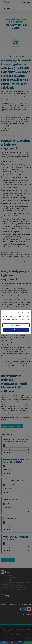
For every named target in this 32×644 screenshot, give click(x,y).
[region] (16, 322)
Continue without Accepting (24, 313)
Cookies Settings (16, 325)
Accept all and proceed (16, 330)
